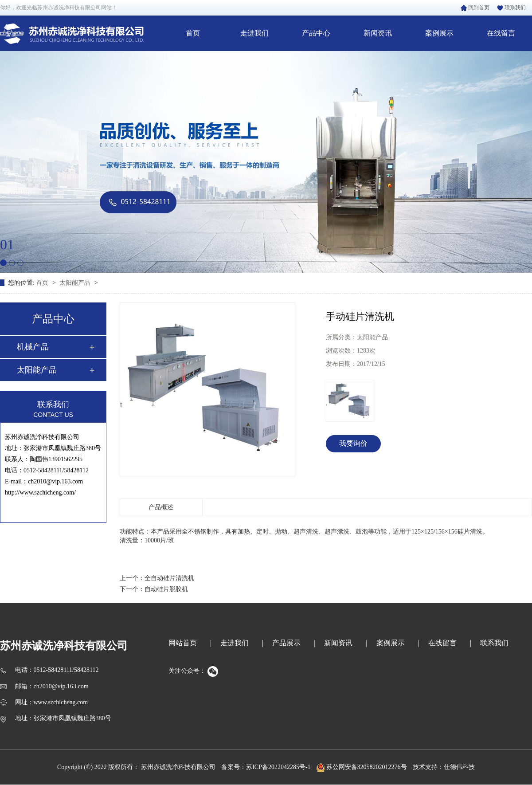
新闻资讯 (378, 33)
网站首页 (183, 643)
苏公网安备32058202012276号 (362, 767)
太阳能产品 (76, 283)
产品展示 (286, 643)
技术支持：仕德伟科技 (444, 767)
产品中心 (316, 33)
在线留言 (501, 33)
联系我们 (511, 8)
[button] (3, 263)
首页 (193, 33)
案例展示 (439, 33)
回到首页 (475, 8)
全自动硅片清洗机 (169, 578)
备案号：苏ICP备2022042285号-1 (266, 767)
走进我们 (254, 33)
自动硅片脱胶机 (166, 589)
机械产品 (33, 347)
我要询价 (353, 443)
